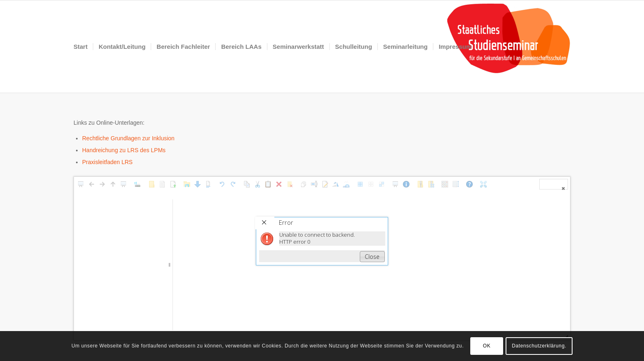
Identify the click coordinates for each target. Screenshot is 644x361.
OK (487, 346)
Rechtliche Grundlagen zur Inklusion (128, 138)
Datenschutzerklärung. (539, 346)
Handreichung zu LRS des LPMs (124, 150)
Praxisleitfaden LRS (107, 162)
